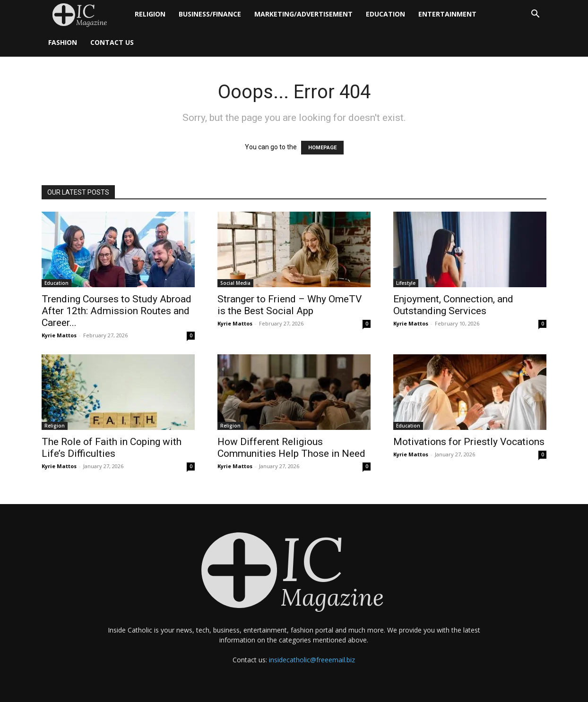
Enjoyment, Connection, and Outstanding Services (453, 305)
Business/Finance (210, 14)
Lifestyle (406, 283)
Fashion (63, 42)
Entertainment (447, 14)
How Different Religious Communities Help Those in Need (291, 448)
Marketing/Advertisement (303, 14)
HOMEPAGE (322, 148)
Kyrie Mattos (59, 335)
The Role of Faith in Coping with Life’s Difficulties (112, 448)
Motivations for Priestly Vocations (469, 442)
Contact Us (112, 42)
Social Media (235, 283)
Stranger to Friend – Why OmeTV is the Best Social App (290, 305)
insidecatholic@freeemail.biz (312, 660)
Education (385, 14)
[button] (535, 15)
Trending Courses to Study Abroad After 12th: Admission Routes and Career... (117, 311)
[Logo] (85, 14)
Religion (150, 14)
